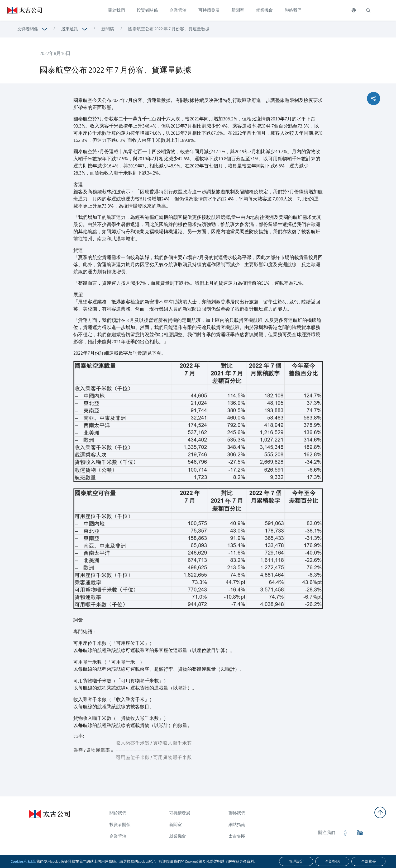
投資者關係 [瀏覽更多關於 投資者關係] (27, 29)
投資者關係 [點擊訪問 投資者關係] (147, 10)
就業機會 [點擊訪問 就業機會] (264, 10)
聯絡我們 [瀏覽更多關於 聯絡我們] (237, 813)
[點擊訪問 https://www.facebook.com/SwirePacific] (345, 833)
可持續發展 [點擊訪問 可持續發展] (209, 10)
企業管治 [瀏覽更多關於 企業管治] (118, 836)
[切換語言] (354, 10)
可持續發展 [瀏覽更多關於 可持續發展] (180, 813)
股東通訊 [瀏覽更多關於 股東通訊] (70, 29)
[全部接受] (368, 861)
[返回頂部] (380, 812)
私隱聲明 (213, 861)
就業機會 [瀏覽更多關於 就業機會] (178, 836)
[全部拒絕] (332, 861)
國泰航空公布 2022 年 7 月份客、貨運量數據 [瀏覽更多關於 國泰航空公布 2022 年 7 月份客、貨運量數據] (169, 29)
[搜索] (368, 10)
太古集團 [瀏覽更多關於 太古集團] (237, 836)
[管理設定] (296, 861)
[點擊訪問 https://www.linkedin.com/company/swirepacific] (360, 833)
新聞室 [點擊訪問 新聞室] (238, 10)
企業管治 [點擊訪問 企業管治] (178, 10)
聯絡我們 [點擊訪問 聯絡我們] (293, 10)
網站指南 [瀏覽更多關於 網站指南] (237, 825)
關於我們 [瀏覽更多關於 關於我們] (118, 813)
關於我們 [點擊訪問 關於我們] (116, 10)
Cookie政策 (194, 861)
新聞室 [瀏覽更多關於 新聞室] (175, 825)
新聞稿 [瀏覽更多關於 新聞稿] (108, 29)
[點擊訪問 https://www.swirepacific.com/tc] (21, 10)
